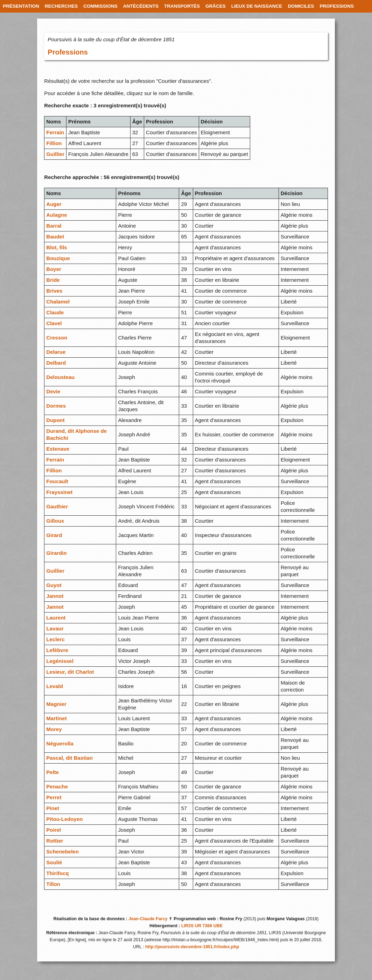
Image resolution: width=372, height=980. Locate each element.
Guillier (55, 154)
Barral (54, 226)
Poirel (54, 830)
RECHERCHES (61, 6)
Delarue (56, 352)
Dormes (56, 406)
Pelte (52, 772)
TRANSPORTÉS (182, 6)
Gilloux (55, 521)
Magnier (56, 704)
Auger (54, 204)
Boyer (54, 269)
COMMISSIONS (100, 6)
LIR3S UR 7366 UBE (202, 926)
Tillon (53, 884)
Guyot (54, 585)
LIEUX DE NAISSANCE (257, 6)
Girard (54, 535)
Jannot (55, 596)
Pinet (53, 808)
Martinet (56, 718)
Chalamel (58, 302)
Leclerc (55, 639)
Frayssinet (59, 492)
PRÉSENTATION (21, 6)
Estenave (58, 449)
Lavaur (55, 628)
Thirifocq (57, 873)
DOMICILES (301, 6)
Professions (68, 52)
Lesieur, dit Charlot (70, 672)
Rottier (55, 841)
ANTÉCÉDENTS (141, 6)
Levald (55, 686)
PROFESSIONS (337, 6)
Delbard (56, 363)
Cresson (57, 338)
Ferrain (55, 132)
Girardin (56, 553)
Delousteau (60, 377)
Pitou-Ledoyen (64, 819)
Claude (55, 312)
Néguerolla (60, 743)
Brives (54, 291)
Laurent (56, 618)
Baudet (55, 237)
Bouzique (58, 258)
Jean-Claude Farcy (148, 919)
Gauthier (57, 506)
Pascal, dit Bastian (69, 758)
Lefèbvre (57, 650)
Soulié (54, 862)
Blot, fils (57, 247)
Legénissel (60, 661)
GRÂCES (216, 6)
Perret (54, 797)
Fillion (54, 143)
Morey (54, 729)
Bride (53, 280)
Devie (53, 391)
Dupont (55, 420)
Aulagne (57, 215)
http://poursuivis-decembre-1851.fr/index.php (192, 947)
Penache (57, 786)
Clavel (54, 323)
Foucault (57, 481)
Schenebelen (62, 852)
